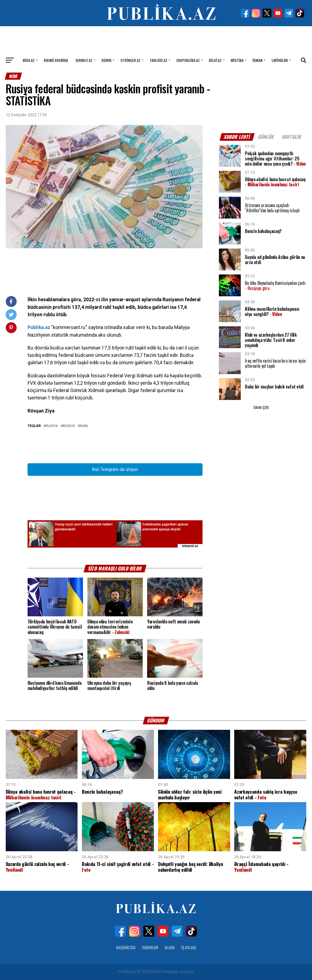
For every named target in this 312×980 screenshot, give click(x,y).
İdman (258, 60)
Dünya (106, 60)
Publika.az (39, 327)
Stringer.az (130, 60)
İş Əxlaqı (189, 947)
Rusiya (52, 426)
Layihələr (280, 60)
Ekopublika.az (188, 60)
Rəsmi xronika (56, 60)
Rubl (84, 426)
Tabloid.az (158, 60)
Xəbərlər (150, 947)
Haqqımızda (126, 947)
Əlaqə (170, 947)
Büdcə (69, 426)
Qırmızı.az (84, 60)
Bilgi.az (215, 60)
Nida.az (29, 60)
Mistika (237, 60)
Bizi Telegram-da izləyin (115, 469)
